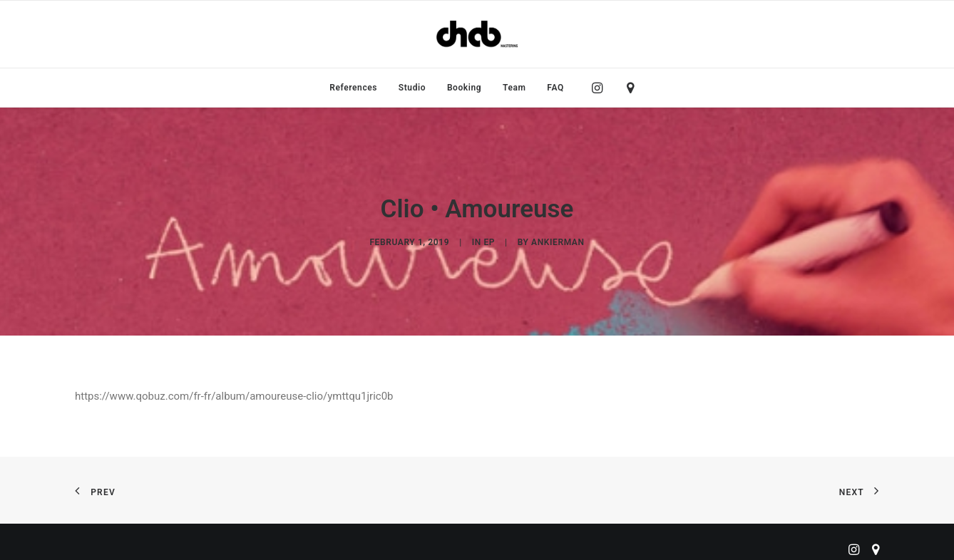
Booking (464, 88)
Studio (412, 88)
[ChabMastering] (477, 34)
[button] (601, 88)
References (353, 88)
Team (514, 88)
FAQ (555, 88)
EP (489, 238)
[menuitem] (353, 88)
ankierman (558, 238)
